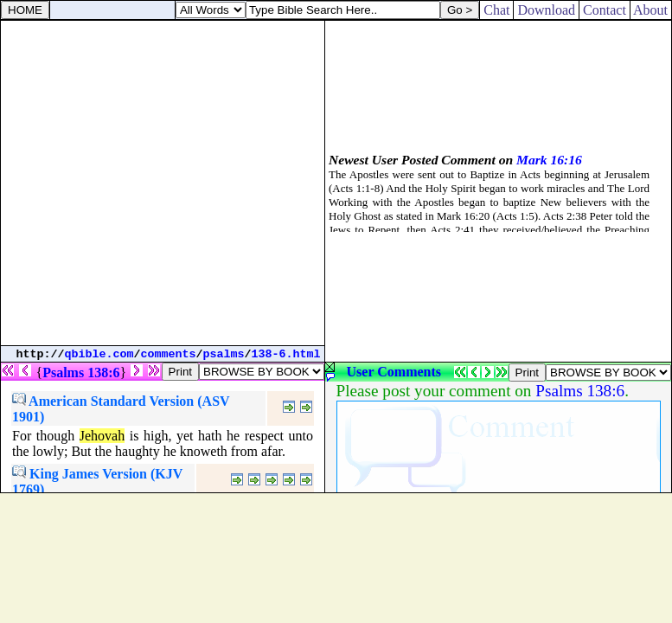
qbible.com (99, 354)
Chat (496, 10)
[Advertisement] (162, 183)
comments (169, 354)
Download (546, 10)
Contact (605, 10)
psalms (224, 354)
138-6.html (286, 354)
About (651, 10)
